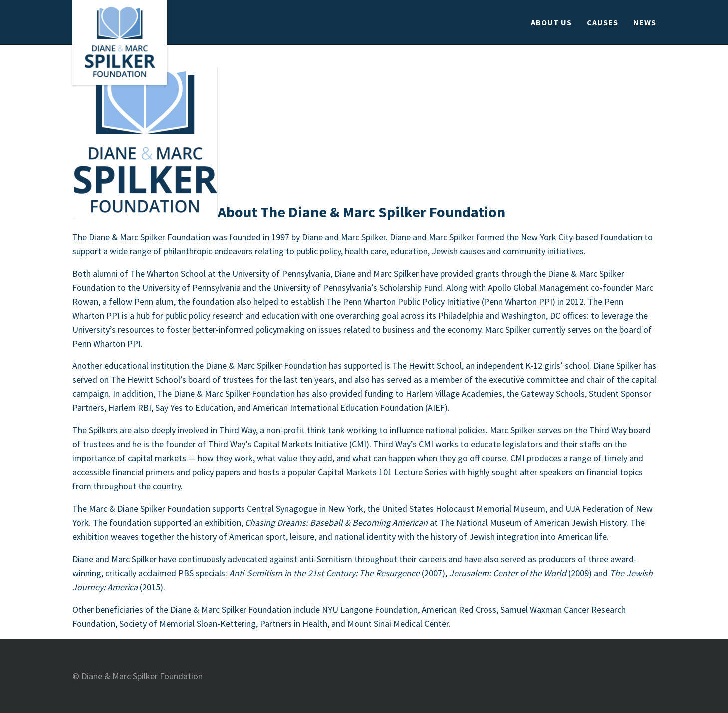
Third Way (238, 430)
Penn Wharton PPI (107, 343)
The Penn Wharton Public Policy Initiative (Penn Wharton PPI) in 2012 (455, 301)
